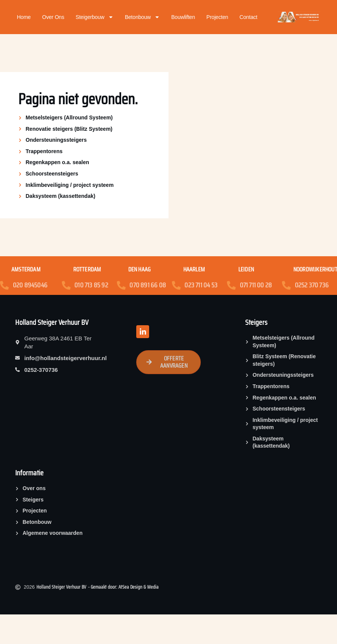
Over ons (53, 17)
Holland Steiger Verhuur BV (52, 322)
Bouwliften (183, 17)
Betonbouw (142, 17)
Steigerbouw (94, 17)
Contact (248, 17)
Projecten (217, 17)
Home (24, 17)
